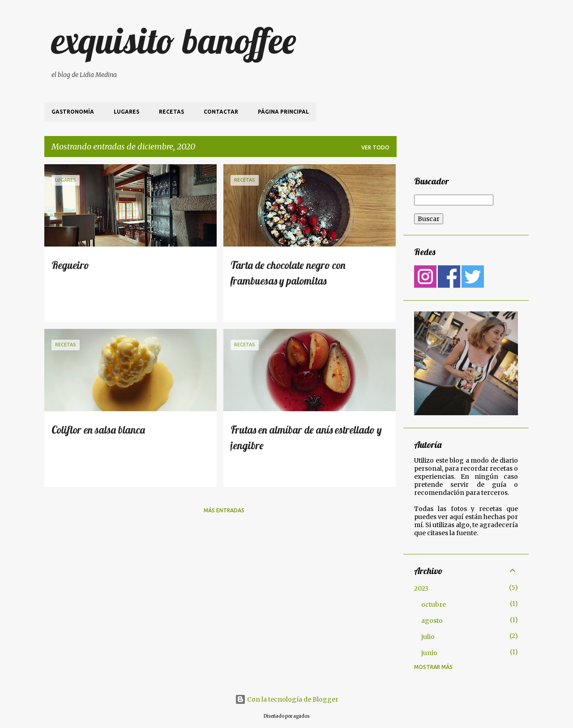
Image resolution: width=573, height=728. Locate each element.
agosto (432, 621)
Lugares (126, 112)
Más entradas (224, 510)
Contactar (221, 112)
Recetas (171, 112)
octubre (434, 605)
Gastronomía (73, 112)
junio (429, 653)
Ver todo (375, 147)
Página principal (283, 112)
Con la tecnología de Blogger (287, 699)
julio (428, 637)
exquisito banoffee (174, 40)
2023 (421, 588)
